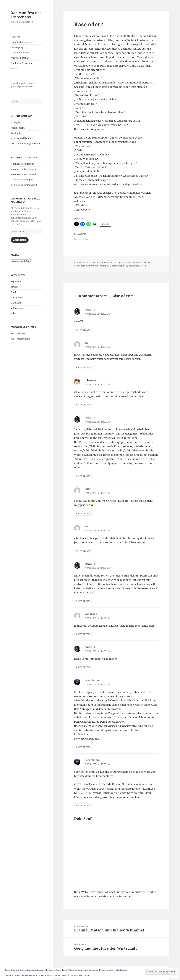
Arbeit (135, 262)
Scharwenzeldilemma (22, 138)
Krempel (104, 266)
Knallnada (16, 133)
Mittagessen (17, 308)
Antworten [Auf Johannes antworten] (83, 405)
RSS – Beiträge (18, 333)
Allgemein (16, 282)
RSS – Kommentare (20, 339)
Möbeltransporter (118, 266)
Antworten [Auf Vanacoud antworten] (83, 634)
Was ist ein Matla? (20, 58)
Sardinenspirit (18, 128)
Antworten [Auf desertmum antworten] (83, 747)
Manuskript (16, 303)
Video (13, 313)
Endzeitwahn (17, 297)
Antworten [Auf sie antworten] (83, 367)
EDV (141, 262)
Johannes (15, 164)
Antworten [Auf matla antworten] (83, 330)
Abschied (126, 262)
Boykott (14, 287)
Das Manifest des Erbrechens (26, 15)
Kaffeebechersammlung (86, 266)
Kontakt (15, 68)
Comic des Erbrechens (22, 63)
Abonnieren (20, 240)
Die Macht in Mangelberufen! (26, 144)
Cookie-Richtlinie (82, 975)
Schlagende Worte (20, 53)
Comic (14, 292)
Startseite (15, 37)
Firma (147, 262)
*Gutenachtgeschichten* (23, 42)
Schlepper (16, 122)
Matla (96, 262)
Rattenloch (134, 266)
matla (88, 310)
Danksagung (17, 47)
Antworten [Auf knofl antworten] (83, 513)
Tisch (143, 266)
